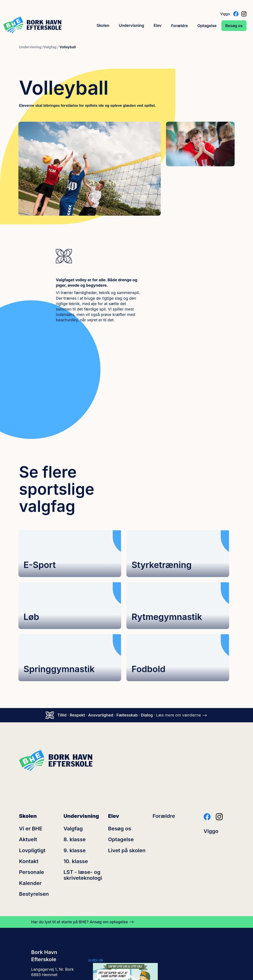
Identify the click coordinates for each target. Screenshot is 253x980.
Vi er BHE (31, 746)
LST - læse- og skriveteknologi (83, 792)
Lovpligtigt (32, 767)
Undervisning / (31, 47)
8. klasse (74, 756)
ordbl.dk (96, 877)
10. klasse (76, 778)
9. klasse (74, 767)
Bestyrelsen (34, 811)
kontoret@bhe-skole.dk (53, 906)
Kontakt (29, 778)
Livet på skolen (127, 767)
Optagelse (207, 26)
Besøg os (234, 26)
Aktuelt (28, 756)
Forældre (179, 26)
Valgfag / (51, 47)
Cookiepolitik (100, 956)
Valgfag (73, 746)
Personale (32, 789)
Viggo (225, 14)
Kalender (30, 800)
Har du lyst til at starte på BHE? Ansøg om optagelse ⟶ (83, 839)
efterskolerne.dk (103, 947)
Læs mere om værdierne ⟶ (181, 632)
